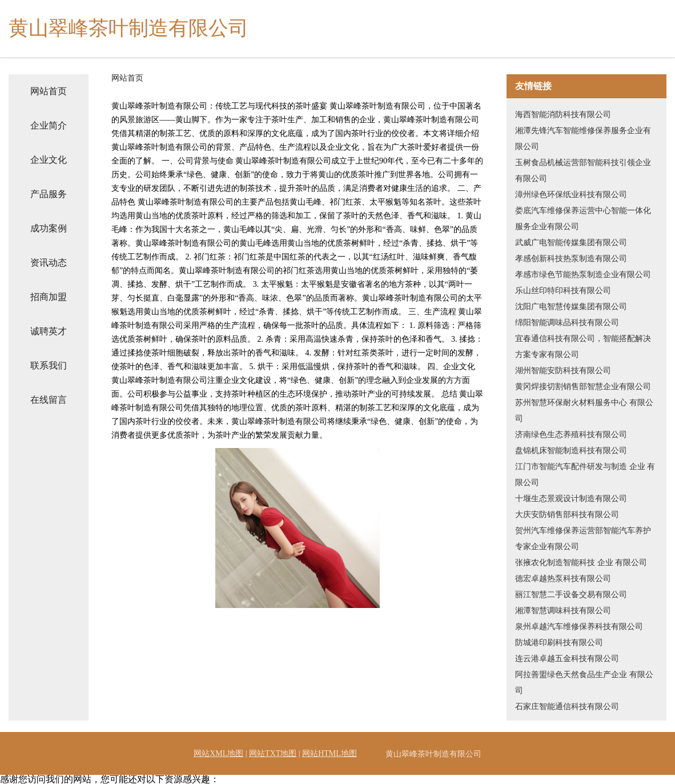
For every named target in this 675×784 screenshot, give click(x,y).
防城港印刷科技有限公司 (559, 643)
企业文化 (49, 160)
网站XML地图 (218, 753)
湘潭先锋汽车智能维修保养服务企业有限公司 (583, 139)
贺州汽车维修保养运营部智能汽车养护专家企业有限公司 (583, 539)
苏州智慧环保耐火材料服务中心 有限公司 (584, 411)
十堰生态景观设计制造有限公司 (571, 499)
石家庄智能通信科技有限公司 (567, 707)
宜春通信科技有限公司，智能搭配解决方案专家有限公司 (583, 347)
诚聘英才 (49, 331)
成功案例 (49, 228)
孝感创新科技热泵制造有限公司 (571, 259)
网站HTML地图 (330, 753)
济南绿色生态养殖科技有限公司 (571, 435)
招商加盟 (49, 297)
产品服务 (49, 194)
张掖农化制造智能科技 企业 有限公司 (581, 563)
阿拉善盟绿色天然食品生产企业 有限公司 (584, 683)
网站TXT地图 (273, 753)
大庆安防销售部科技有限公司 (567, 515)
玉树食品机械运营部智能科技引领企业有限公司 (583, 171)
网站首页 (49, 91)
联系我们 (49, 365)
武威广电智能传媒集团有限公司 (571, 243)
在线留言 (49, 400)
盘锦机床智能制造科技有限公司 (571, 451)
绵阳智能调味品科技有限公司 (567, 323)
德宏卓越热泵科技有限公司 (563, 579)
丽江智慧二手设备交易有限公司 (571, 595)
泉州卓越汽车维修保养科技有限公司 (579, 627)
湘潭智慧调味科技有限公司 (563, 611)
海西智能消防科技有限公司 (563, 115)
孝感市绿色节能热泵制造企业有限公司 (583, 275)
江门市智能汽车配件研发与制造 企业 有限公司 (585, 475)
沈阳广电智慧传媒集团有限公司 (571, 307)
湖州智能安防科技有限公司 (563, 371)
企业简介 (49, 125)
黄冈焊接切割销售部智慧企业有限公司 (583, 387)
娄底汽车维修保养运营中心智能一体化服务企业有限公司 (583, 219)
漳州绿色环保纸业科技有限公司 (571, 195)
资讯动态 (49, 263)
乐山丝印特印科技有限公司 (563, 291)
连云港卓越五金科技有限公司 (567, 659)
